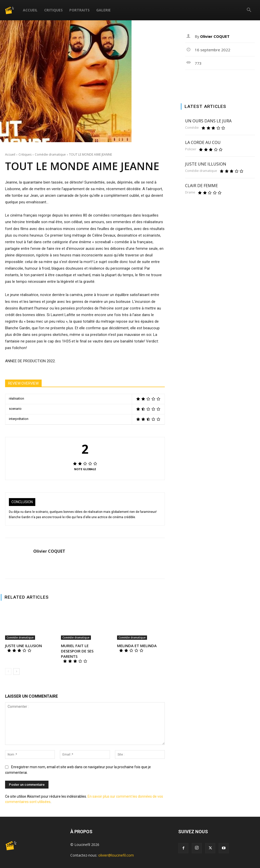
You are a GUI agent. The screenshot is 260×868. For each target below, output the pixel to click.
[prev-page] (8, 672)
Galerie (103, 10)
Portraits (79, 10)
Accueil (30, 10)
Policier (191, 149)
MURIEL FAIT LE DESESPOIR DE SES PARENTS (77, 651)
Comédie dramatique (50, 154)
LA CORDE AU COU (203, 142)
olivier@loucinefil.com (116, 855)
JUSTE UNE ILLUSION (23, 646)
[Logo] (12, 10)
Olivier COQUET (49, 551)
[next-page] (16, 672)
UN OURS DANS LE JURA (208, 121)
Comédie (192, 128)
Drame (190, 192)
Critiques (53, 10)
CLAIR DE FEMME (201, 186)
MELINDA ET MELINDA (137, 646)
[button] (249, 11)
